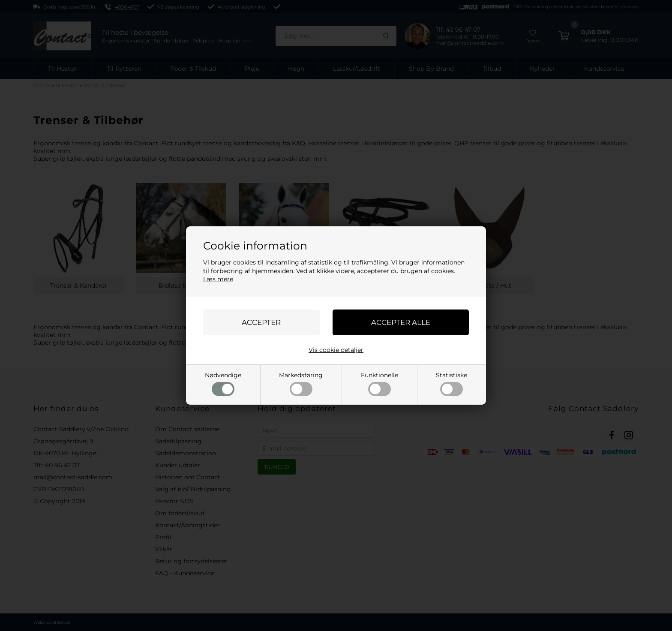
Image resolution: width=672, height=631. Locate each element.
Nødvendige (223, 384)
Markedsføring (301, 384)
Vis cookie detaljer (336, 350)
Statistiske (451, 384)
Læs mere (218, 279)
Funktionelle (379, 384)
